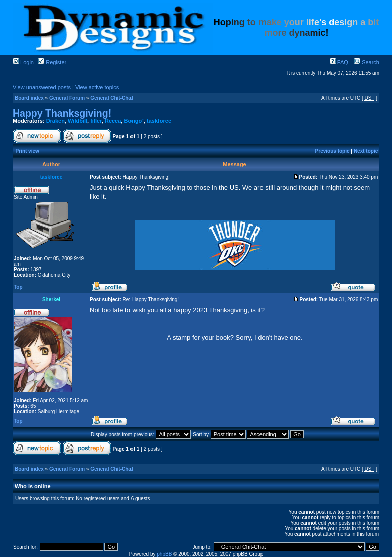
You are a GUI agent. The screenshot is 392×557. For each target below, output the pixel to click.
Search (367, 62)
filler (96, 121)
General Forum (67, 98)
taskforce (159, 121)
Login (23, 62)
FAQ (339, 62)
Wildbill (78, 121)
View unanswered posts (42, 87)
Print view (27, 151)
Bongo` (134, 121)
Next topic (366, 151)
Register (52, 62)
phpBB (164, 554)
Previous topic (333, 151)
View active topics (97, 87)
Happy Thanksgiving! (62, 113)
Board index (29, 98)
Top (18, 287)
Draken (55, 121)
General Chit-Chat (112, 98)
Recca (113, 121)
